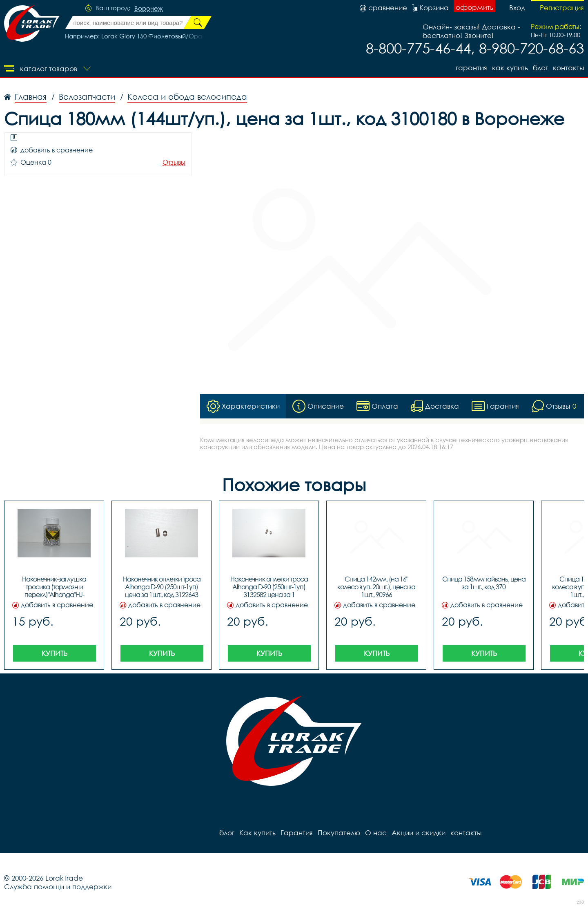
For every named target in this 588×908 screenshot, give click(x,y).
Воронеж (149, 9)
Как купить (510, 68)
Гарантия (471, 68)
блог (540, 68)
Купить (55, 653)
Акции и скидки (419, 833)
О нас (376, 833)
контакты (568, 68)
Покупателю (339, 833)
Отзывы (174, 162)
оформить (474, 7)
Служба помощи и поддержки (58, 887)
